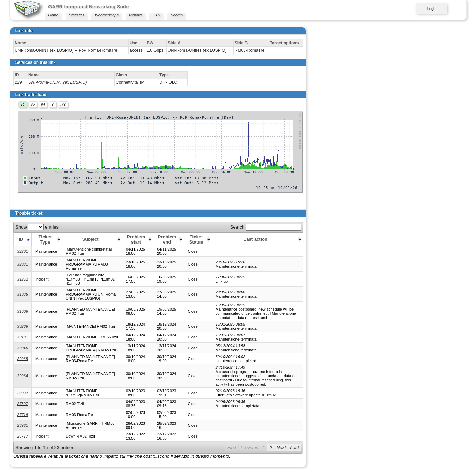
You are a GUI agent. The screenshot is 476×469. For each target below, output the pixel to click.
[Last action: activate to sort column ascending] (368, 239)
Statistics (77, 15)
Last (455, 422)
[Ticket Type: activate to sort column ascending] (48, 239)
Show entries (37, 227)
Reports (136, 15)
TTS (156, 15)
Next (441, 422)
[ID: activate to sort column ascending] (23, 239)
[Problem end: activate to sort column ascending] (222, 239)
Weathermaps (107, 15)
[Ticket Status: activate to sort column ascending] (256, 239)
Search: (426, 227)
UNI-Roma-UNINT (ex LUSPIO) (58, 82)
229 (18, 82)
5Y (63, 105)
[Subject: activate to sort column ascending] (116, 239)
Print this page (28, 451)
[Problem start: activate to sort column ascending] (187, 239)
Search (177, 15)
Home (53, 15)
